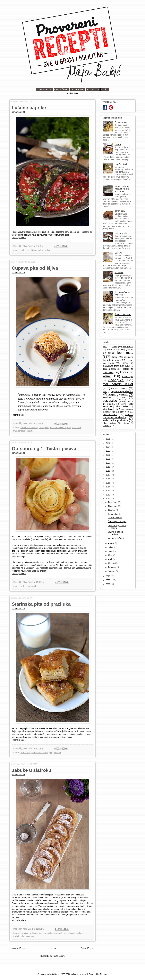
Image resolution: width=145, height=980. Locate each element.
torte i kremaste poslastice (118, 416)
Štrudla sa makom (123, 315)
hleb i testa (25, 586)
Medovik (118, 253)
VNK (105, 347)
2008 (108, 584)
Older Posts (87, 948)
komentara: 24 (18, 453)
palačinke (107, 397)
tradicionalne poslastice (24, 431)
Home (53, 948)
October (112, 510)
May (110, 555)
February (112, 567)
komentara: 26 (18, 608)
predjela (57, 753)
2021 (108, 459)
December (113, 502)
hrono (115, 357)
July (110, 547)
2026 (108, 439)
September (113, 514)
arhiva (115, 347)
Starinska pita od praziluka (41, 604)
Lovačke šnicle (121, 164)
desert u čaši (114, 349)
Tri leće (118, 144)
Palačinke (119, 273)
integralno (129, 357)
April (110, 559)
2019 (108, 467)
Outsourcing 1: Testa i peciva (44, 449)
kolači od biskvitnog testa (118, 364)
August (112, 543)
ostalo (34, 586)
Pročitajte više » (19, 238)
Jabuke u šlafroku (32, 770)
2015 (108, 483)
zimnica (106, 425)
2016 (108, 479)
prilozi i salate (44, 250)
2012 (108, 495)
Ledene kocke (121, 233)
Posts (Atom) (59, 956)
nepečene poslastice (66, 933)
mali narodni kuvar (29, 250)
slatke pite (110, 412)
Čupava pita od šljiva (35, 268)
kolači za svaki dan (29, 428)
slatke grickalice (127, 409)
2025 (108, 443)
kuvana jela (128, 377)
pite (69, 428)
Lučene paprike (29, 108)
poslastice (76, 428)
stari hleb (124, 412)
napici (105, 392)
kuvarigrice (44, 428)
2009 (108, 580)
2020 (108, 463)
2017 (108, 475)
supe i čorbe (110, 415)
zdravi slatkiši (109, 423)
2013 (108, 491)
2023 (108, 451)
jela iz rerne (114, 360)
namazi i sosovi (120, 388)
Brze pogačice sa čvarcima (122, 294)
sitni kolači (108, 409)
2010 (108, 576)
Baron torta (120, 211)
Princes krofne (121, 122)
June (111, 551)
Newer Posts (19, 948)
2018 (108, 471)
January (112, 571)
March (111, 563)
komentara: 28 (18, 272)
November (113, 506)
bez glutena (128, 347)
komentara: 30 (18, 112)
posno (130, 401)
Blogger (104, 974)
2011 (108, 499)
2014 (108, 487)
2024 (108, 447)
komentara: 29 (18, 775)
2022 (108, 455)
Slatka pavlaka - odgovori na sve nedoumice (122, 189)
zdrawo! (126, 423)
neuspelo (112, 394)
